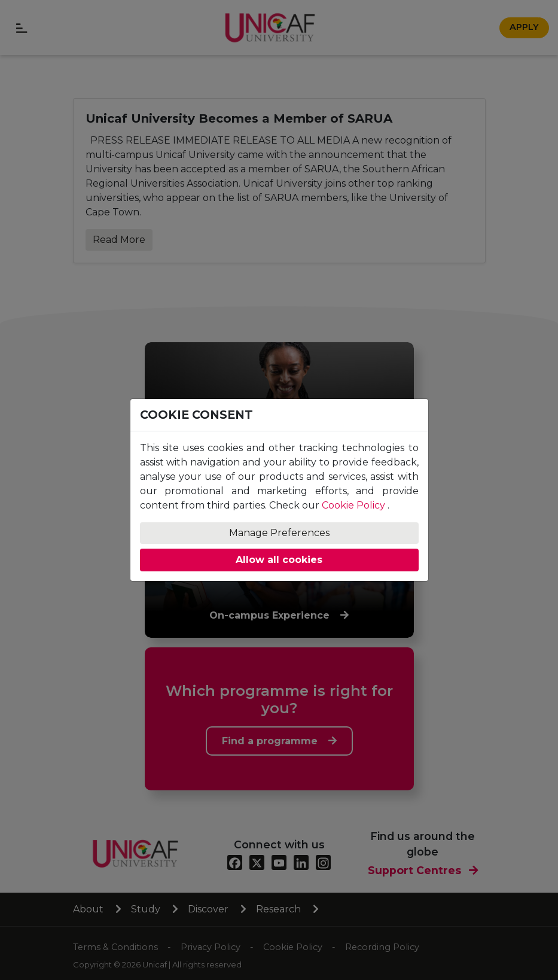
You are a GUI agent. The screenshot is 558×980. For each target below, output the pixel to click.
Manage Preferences (279, 533)
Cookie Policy (353, 505)
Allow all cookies (279, 560)
